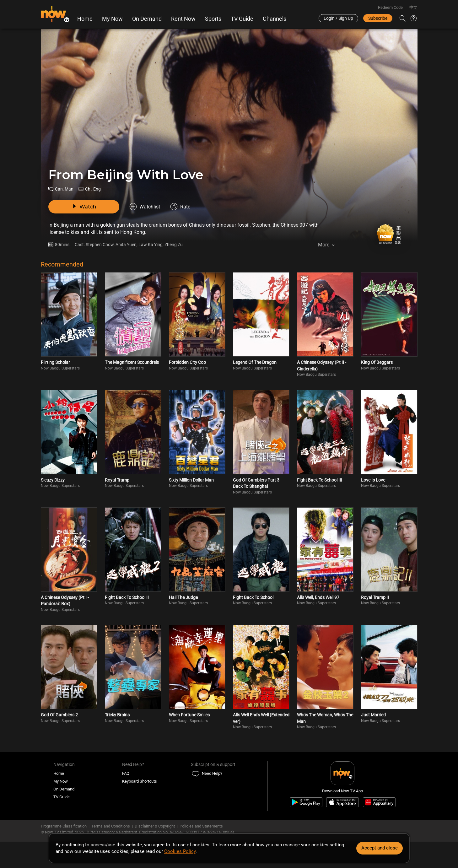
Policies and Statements (201, 826)
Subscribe (378, 18)
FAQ (126, 773)
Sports (213, 19)
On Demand (147, 19)
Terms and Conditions (111, 826)
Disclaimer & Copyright (155, 826)
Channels (275, 19)
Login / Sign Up (338, 18)
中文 (413, 7)
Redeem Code (390, 7)
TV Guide (242, 19)
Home (85, 19)
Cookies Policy (180, 851)
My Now (112, 19)
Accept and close (380, 848)
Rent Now (183, 19)
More (324, 245)
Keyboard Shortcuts (140, 781)
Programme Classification (64, 826)
